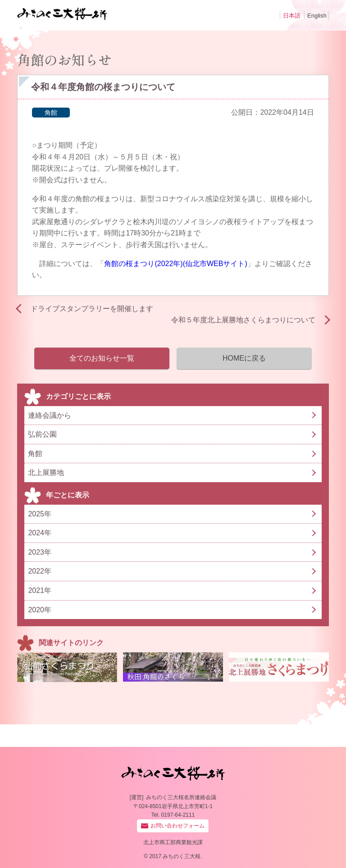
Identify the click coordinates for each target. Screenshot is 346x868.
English (317, 16)
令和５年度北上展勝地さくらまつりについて (243, 320)
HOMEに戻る (244, 358)
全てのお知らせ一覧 (102, 358)
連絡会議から (50, 415)
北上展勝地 (46, 472)
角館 (51, 113)
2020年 (40, 610)
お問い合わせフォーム (178, 826)
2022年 (40, 571)
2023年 (40, 552)
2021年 (40, 590)
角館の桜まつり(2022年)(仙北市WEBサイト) (175, 264)
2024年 (40, 533)
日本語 (292, 16)
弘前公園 (42, 434)
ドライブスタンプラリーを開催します (92, 309)
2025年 (40, 514)
